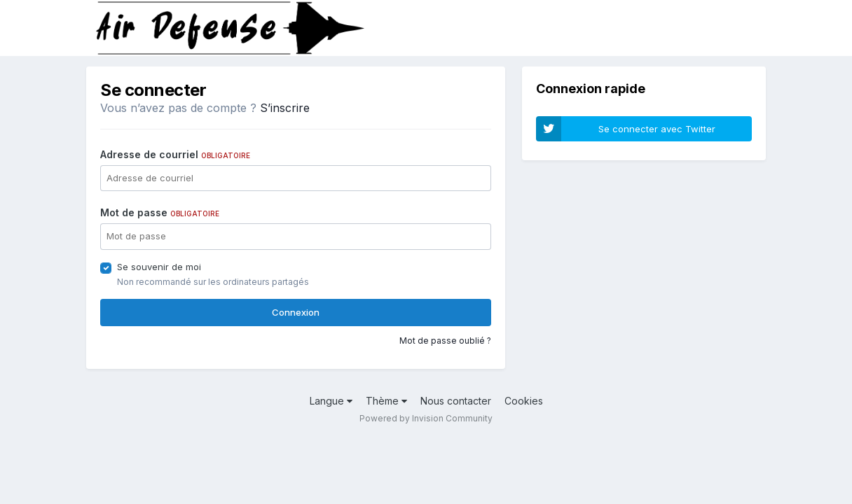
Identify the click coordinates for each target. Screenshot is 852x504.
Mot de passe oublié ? (445, 341)
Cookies (524, 401)
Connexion (296, 312)
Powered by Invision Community (426, 418)
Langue (331, 401)
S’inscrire (285, 108)
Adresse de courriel (175, 154)
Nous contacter (456, 401)
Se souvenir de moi (159, 267)
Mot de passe (160, 212)
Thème (386, 401)
